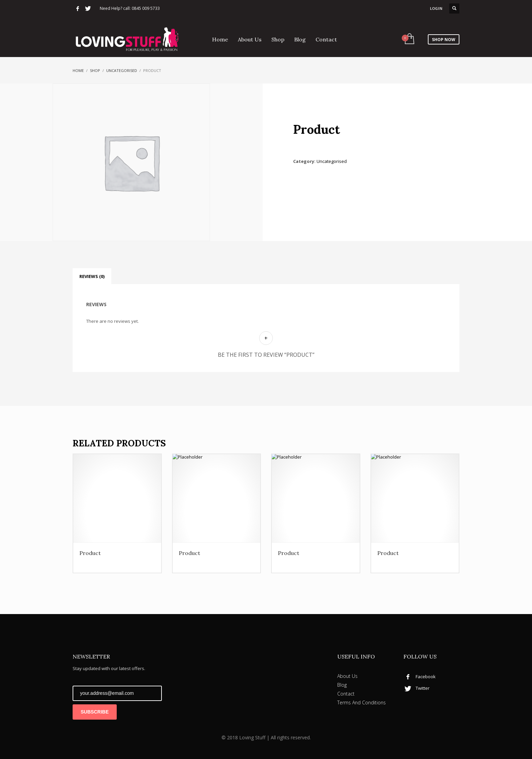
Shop (95, 70)
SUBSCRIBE (95, 712)
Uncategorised (122, 70)
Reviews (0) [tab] (92, 276)
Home (78, 70)
